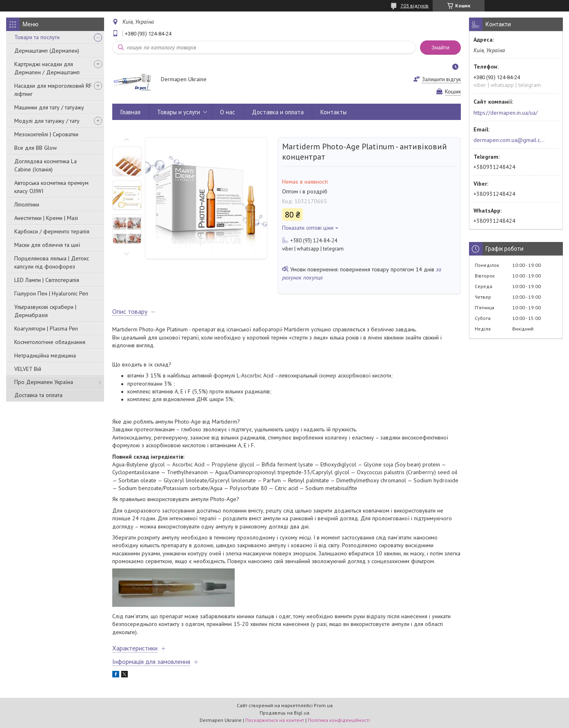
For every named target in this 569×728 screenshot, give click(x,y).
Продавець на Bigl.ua (284, 713)
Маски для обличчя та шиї (47, 245)
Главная (130, 112)
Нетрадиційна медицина (45, 355)
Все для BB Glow (36, 148)
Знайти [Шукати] (440, 48)
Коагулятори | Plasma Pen (46, 328)
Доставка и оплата (278, 112)
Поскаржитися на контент (275, 720)
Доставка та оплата (38, 395)
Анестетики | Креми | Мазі (46, 218)
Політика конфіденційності (339, 720)
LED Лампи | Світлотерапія (47, 280)
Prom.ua (323, 705)
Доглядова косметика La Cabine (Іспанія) (46, 165)
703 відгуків (415, 6)
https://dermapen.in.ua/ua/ (506, 113)
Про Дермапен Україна (44, 382)
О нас (228, 112)
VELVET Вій (28, 369)
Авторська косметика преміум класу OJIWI (51, 187)
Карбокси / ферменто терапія (52, 231)
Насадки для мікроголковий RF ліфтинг (53, 90)
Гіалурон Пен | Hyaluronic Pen (51, 293)
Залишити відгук (441, 79)
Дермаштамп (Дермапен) (47, 51)
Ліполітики (27, 204)
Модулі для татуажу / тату (47, 121)
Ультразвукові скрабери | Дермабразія (45, 311)
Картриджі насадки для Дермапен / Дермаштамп (47, 68)
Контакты (333, 112)
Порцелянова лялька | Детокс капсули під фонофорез (52, 262)
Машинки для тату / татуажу (49, 107)
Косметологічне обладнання (50, 342)
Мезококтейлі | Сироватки (46, 134)
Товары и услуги (179, 112)
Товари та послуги (37, 37)
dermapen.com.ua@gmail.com (509, 140)
